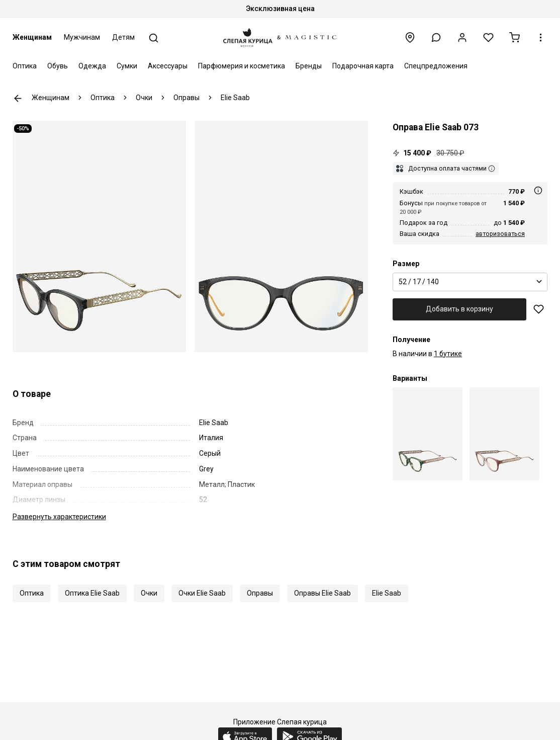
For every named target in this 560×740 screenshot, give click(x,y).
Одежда (92, 66)
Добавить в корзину (459, 309)
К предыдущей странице (18, 98)
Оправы (260, 593)
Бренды (309, 66)
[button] (436, 37)
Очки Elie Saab (202, 593)
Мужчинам (82, 37)
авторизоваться (500, 234)
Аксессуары (168, 66)
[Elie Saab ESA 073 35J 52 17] (504, 434)
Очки (149, 593)
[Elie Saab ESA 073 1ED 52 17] (428, 434)
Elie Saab (387, 593)
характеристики (59, 517)
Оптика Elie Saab (92, 593)
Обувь (58, 66)
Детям (123, 37)
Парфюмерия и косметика (242, 66)
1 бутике (448, 354)
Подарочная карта (363, 66)
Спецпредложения (436, 66)
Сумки (127, 66)
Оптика (25, 66)
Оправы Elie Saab (322, 593)
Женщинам (32, 37)
